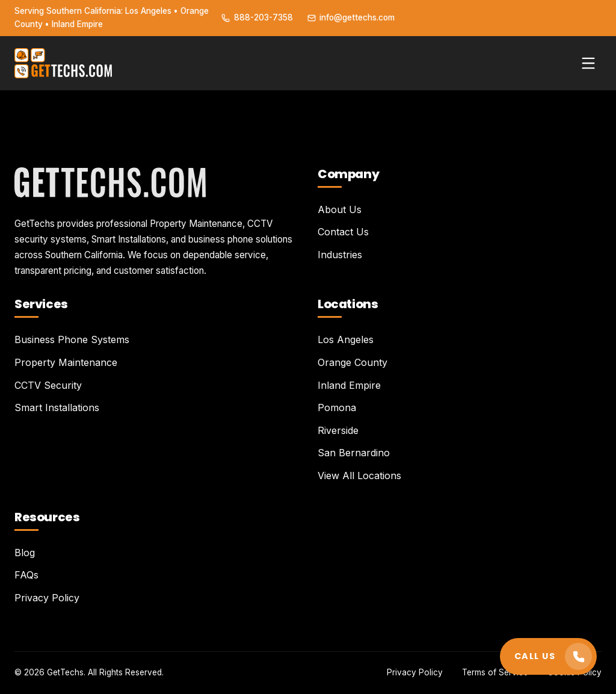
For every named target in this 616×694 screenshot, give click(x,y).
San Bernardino (354, 453)
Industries (340, 255)
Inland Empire (349, 385)
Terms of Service (495, 672)
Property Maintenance (66, 362)
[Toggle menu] (588, 63)
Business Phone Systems (72, 339)
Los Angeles (346, 339)
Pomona (337, 407)
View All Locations (359, 476)
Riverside (338, 430)
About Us (340, 209)
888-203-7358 (257, 17)
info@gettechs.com (351, 17)
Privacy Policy (47, 598)
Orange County (353, 362)
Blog (25, 553)
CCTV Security (48, 385)
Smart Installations (57, 407)
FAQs (26, 575)
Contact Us (343, 232)
